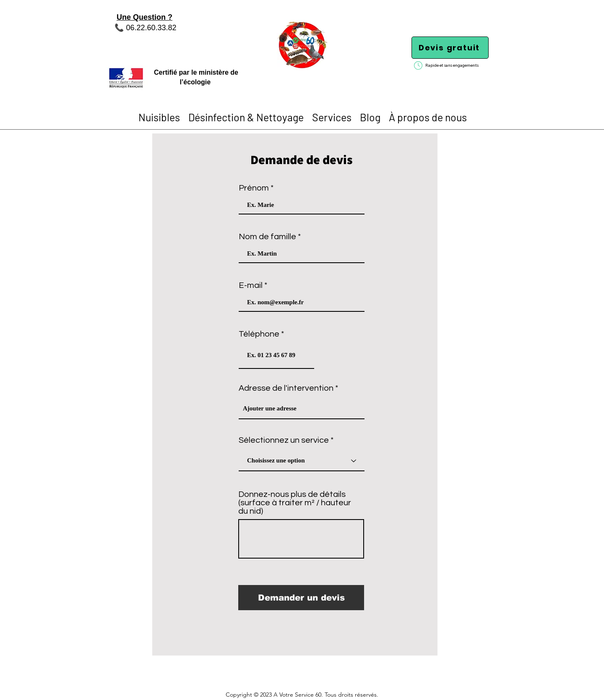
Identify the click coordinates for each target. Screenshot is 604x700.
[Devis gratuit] (450, 48)
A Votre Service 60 (297, 695)
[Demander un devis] (301, 598)
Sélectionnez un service (284, 440)
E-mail (251, 285)
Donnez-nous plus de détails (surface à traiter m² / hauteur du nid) (295, 503)
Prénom (254, 188)
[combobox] (302, 409)
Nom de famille (267, 237)
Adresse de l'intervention (286, 388)
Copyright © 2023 (250, 695)
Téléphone (259, 334)
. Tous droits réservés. (350, 695)
